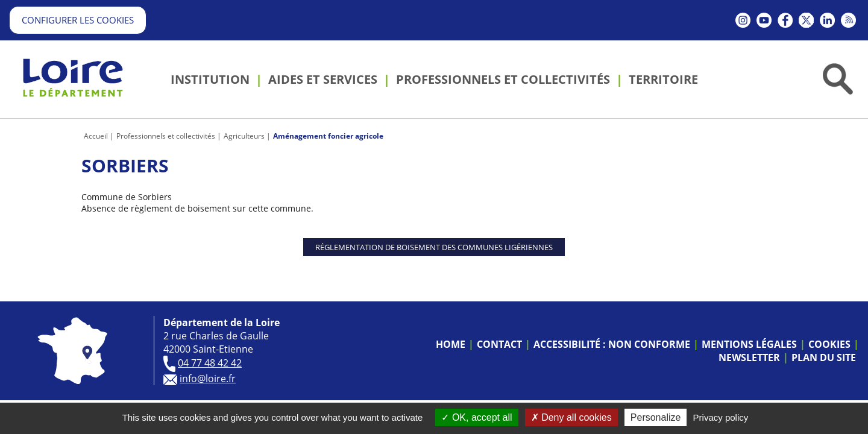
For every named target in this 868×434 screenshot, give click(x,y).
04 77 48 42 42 (210, 363)
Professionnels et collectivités (166, 136)
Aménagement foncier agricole (328, 136)
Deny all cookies (571, 417)
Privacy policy (721, 417)
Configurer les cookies (78, 20)
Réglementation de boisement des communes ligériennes (434, 247)
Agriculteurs (244, 136)
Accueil (96, 136)
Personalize (656, 417)
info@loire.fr (208, 379)
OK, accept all (476, 417)
